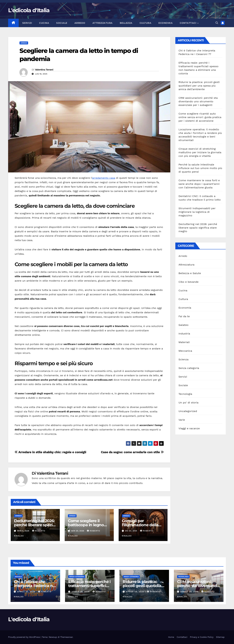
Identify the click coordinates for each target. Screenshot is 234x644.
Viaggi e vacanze (189, 428)
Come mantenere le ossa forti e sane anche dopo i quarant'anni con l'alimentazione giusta (199, 184)
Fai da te (184, 316)
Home (171, 637)
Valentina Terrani (44, 70)
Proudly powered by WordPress (24, 637)
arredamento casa (104, 178)
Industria (184, 334)
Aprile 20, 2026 (190, 592)
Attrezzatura (103, 23)
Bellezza (126, 23)
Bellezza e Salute (190, 273)
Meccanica (185, 351)
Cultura (146, 23)
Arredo (80, 23)
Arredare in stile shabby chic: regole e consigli (50, 452)
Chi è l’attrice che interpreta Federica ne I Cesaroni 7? (34, 586)
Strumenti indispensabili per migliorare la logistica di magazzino (197, 212)
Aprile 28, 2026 (81, 592)
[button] (217, 23)
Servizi (27, 23)
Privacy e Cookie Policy (202, 637)
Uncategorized (188, 411)
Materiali (184, 342)
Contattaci (188, 23)
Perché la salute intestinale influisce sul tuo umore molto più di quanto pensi (200, 168)
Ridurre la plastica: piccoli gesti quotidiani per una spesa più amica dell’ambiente (199, 86)
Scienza (184, 359)
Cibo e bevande (189, 282)
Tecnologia (185, 394)
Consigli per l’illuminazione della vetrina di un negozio (142, 525)
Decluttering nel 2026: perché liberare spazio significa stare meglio (34, 525)
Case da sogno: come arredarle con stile (132, 452)
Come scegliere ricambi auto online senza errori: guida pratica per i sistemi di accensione (200, 117)
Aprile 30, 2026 (26, 592)
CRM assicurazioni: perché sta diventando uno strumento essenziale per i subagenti (198, 101)
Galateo (184, 325)
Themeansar (67, 637)
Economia (166, 23)
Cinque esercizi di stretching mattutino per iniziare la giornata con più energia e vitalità (200, 152)
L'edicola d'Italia (29, 10)
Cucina (44, 23)
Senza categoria (189, 368)
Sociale (62, 23)
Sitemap (220, 637)
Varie (182, 420)
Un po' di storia (189, 403)
